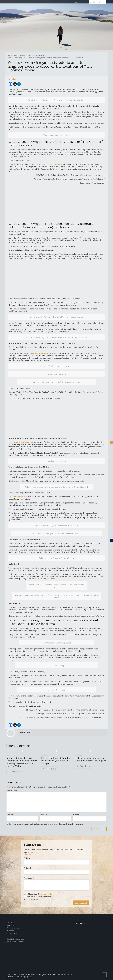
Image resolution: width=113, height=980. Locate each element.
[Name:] (56, 862)
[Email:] (56, 872)
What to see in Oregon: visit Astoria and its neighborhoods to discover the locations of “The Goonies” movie (46, 58)
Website (77, 815)
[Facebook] (11, 84)
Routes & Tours (25, 55)
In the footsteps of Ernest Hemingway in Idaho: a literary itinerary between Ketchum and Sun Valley (22, 762)
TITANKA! (18, 977)
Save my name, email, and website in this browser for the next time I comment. (46, 824)
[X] (15, 84)
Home (10, 55)
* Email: (28, 868)
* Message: (29, 878)
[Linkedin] (19, 84)
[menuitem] (14, 79)
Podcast (10, 931)
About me (11, 922)
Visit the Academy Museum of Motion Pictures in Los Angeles (90, 759)
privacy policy (47, 894)
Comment (12, 791)
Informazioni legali (15, 942)
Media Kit (11, 925)
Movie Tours (38, 55)
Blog (16, 55)
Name (10, 815)
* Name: (28, 858)
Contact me (12, 933)
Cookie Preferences (15, 939)
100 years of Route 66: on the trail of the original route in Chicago (55, 761)
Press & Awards (13, 928)
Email (43, 815)
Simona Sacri (26, 732)
